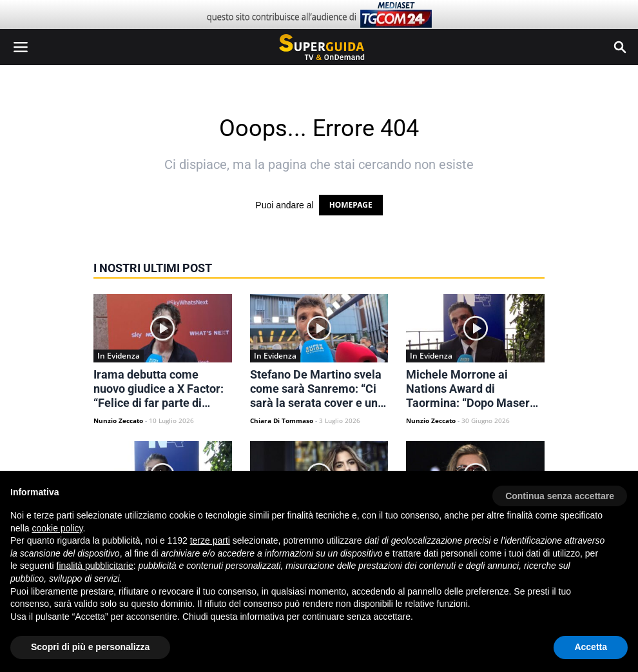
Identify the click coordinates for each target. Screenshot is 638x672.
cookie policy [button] (57, 528)
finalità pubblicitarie (95, 566)
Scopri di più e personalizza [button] (90, 647)
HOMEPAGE (351, 205)
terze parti (210, 540)
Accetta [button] (591, 647)
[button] (560, 491)
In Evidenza (119, 356)
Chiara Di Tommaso (282, 420)
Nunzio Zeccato (118, 420)
